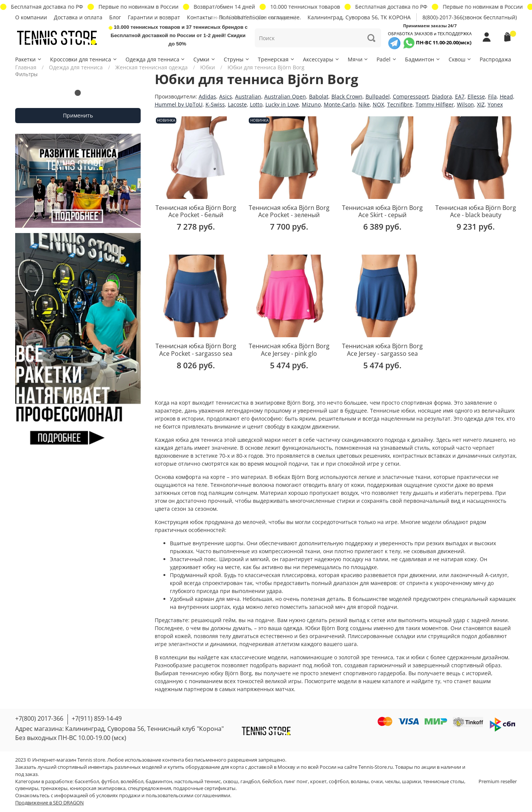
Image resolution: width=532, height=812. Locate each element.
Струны (237, 59)
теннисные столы (444, 781)
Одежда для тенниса (156, 59)
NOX (378, 104)
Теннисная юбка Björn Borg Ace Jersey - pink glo (289, 350)
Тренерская (276, 59)
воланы (360, 781)
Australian (248, 96)
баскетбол (87, 781)
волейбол (132, 781)
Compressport (411, 96)
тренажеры (54, 788)
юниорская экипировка (98, 788)
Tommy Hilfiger (435, 104)
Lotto (256, 104)
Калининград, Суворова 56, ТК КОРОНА (359, 17)
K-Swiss (215, 104)
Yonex (495, 104)
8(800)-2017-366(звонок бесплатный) (470, 17)
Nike (364, 104)
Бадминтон (423, 59)
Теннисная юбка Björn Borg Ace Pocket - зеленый (289, 211)
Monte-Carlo (340, 104)
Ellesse (476, 96)
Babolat (319, 96)
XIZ (481, 104)
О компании (31, 17)
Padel (387, 59)
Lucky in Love (282, 104)
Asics (226, 96)
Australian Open (285, 96)
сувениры (27, 788)
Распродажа (495, 59)
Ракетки (29, 59)
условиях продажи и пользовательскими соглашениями (163, 796)
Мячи (358, 59)
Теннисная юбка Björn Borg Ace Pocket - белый (196, 211)
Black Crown (347, 96)
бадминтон (159, 781)
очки (377, 781)
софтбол (339, 781)
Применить (78, 115)
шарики (411, 781)
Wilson (465, 104)
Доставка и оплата (78, 17)
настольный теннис (198, 781)
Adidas (207, 96)
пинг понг (296, 781)
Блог (115, 17)
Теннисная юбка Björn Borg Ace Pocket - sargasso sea (196, 350)
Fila (492, 96)
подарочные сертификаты (204, 788)
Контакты (199, 17)
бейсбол (272, 781)
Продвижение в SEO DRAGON (49, 803)
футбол (110, 781)
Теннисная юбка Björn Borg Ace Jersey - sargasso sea (382, 350)
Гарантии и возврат (154, 17)
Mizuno (311, 104)
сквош (231, 781)
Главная (26, 67)
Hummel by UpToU (179, 104)
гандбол (250, 781)
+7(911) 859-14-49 (97, 718)
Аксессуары (321, 59)
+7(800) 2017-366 (39, 718)
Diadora (442, 96)
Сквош (460, 59)
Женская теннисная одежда (151, 67)
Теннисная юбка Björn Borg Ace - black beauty (476, 211)
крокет (318, 781)
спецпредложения (149, 788)
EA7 (460, 96)
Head (506, 96)
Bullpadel (378, 96)
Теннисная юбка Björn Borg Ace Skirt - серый (382, 211)
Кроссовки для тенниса (84, 59)
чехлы (392, 781)
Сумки (205, 59)
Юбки (208, 67)
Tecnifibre (400, 104)
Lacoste (237, 104)
